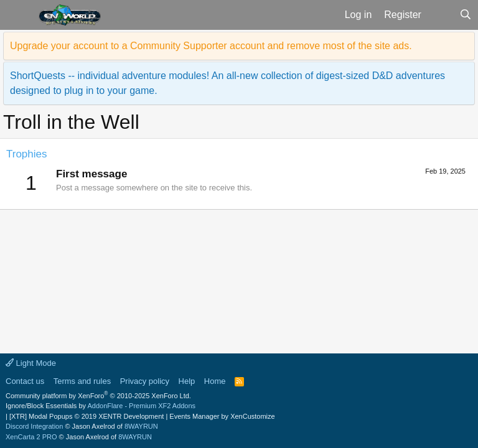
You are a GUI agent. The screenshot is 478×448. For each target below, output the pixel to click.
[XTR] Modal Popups (87, 416)
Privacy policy (145, 381)
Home (215, 381)
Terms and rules (82, 381)
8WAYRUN (141, 426)
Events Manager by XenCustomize (222, 416)
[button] (18, 15)
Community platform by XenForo (98, 396)
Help (187, 381)
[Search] (465, 15)
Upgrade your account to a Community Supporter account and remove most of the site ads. (211, 46)
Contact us (25, 381)
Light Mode (31, 363)
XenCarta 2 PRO (31, 437)
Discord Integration (34, 426)
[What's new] (440, 15)
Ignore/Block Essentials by (101, 406)
